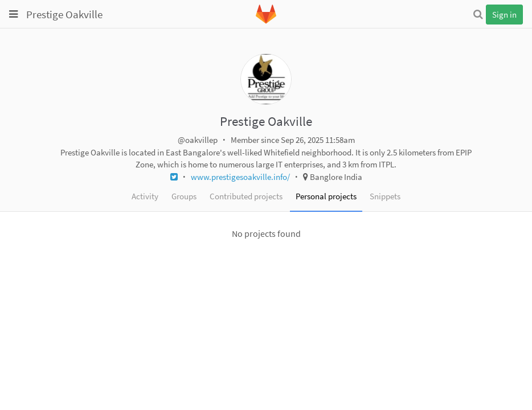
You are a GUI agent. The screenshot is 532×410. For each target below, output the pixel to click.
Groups (184, 196)
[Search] (478, 14)
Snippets (385, 196)
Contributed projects (246, 196)
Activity (145, 196)
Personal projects (326, 196)
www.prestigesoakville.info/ (240, 177)
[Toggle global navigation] (13, 14)
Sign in (504, 15)
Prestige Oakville (64, 14)
